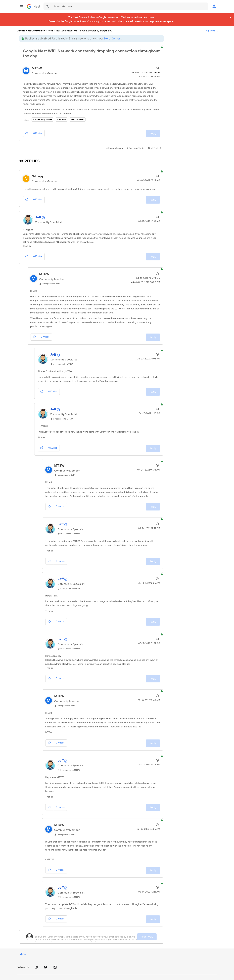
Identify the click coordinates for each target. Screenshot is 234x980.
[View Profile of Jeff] (38, 215)
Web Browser (77, 118)
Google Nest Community (33, 6)
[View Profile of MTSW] (37, 66)
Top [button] (25, 953)
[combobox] (126, 6)
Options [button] (211, 29)
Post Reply (147, 935)
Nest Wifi (61, 118)
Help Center (112, 37)
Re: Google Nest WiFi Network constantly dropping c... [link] (84, 29)
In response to (51, 282)
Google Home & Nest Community (82, 21)
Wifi (51, 29)
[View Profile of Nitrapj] (37, 174)
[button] (27, 132)
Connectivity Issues (43, 118)
